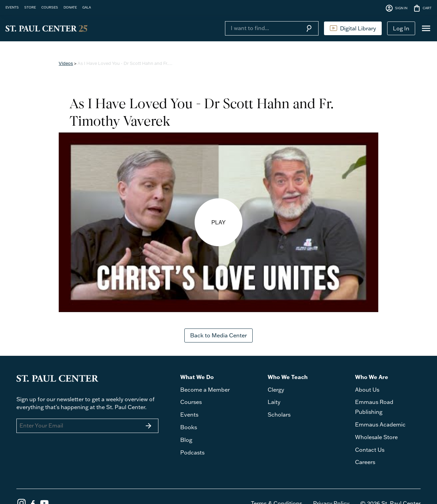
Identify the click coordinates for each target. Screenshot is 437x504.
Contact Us (370, 450)
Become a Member (205, 390)
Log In (401, 28)
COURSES (50, 7)
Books (189, 427)
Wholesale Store (376, 437)
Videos (66, 63)
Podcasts (192, 452)
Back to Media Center (218, 335)
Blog (186, 440)
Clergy (276, 390)
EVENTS (12, 7)
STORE (30, 7)
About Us (367, 390)
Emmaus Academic (380, 424)
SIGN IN (396, 8)
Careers (365, 462)
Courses (191, 402)
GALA (87, 7)
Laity (274, 402)
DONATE (70, 7)
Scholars (279, 415)
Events (189, 415)
